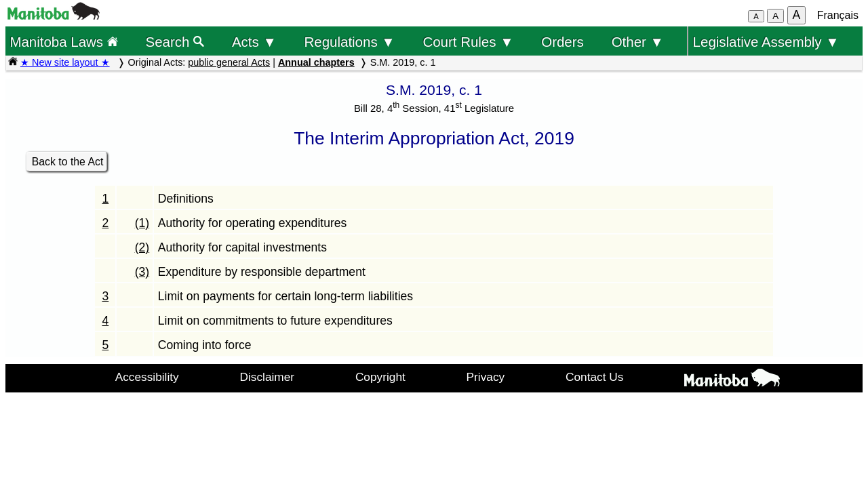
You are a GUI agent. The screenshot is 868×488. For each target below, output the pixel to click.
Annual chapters (316, 62)
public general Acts (229, 62)
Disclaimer (268, 377)
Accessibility (147, 377)
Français (838, 15)
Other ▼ (638, 42)
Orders (563, 42)
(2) (142, 247)
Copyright (380, 377)
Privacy (486, 377)
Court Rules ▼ (468, 42)
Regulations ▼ (350, 42)
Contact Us (594, 377)
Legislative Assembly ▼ (766, 42)
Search (175, 42)
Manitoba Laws (63, 42)
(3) (142, 272)
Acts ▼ (254, 42)
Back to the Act (68, 162)
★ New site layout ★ (65, 62)
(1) (142, 223)
